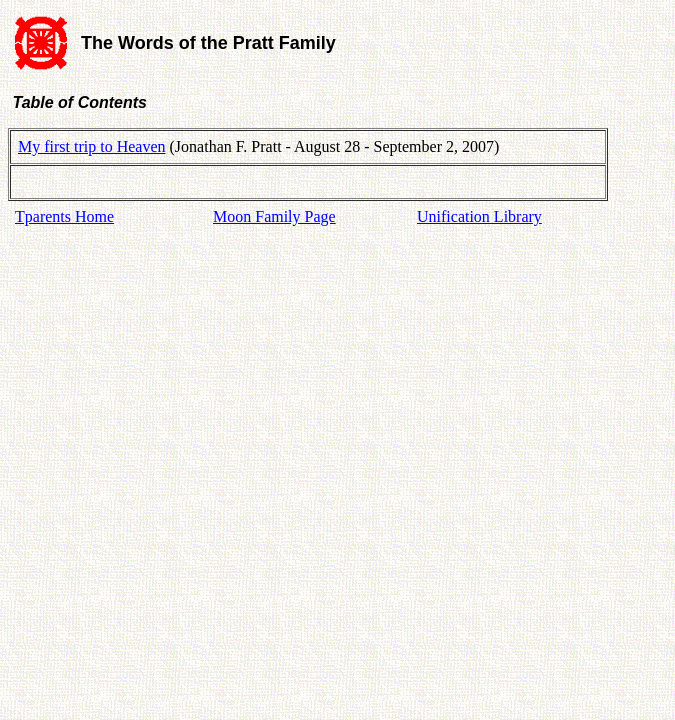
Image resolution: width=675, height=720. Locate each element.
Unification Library (479, 216)
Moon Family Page (274, 216)
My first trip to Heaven (92, 146)
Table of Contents (77, 102)
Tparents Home (64, 216)
